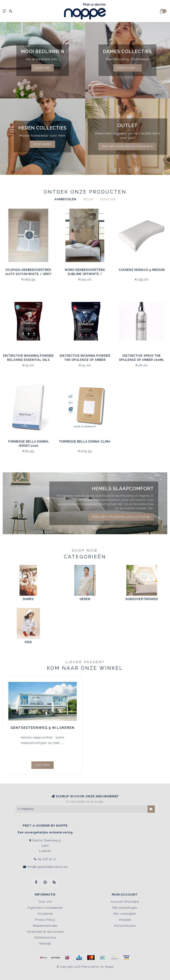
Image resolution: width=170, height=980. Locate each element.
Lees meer (43, 765)
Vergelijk (125, 920)
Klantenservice (45, 938)
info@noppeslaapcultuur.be (47, 867)
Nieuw (88, 199)
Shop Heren (42, 144)
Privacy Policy (45, 920)
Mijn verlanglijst (125, 914)
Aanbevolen (65, 199)
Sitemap (45, 944)
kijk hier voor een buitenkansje (127, 146)
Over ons (45, 902)
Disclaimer (45, 914)
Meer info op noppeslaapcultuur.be (121, 517)
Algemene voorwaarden (45, 908)
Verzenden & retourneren (45, 932)
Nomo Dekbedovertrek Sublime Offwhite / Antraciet (85, 274)
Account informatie (125, 902)
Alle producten (125, 926)
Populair (108, 199)
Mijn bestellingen (125, 908)
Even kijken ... (128, 68)
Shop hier (43, 68)
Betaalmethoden (45, 926)
